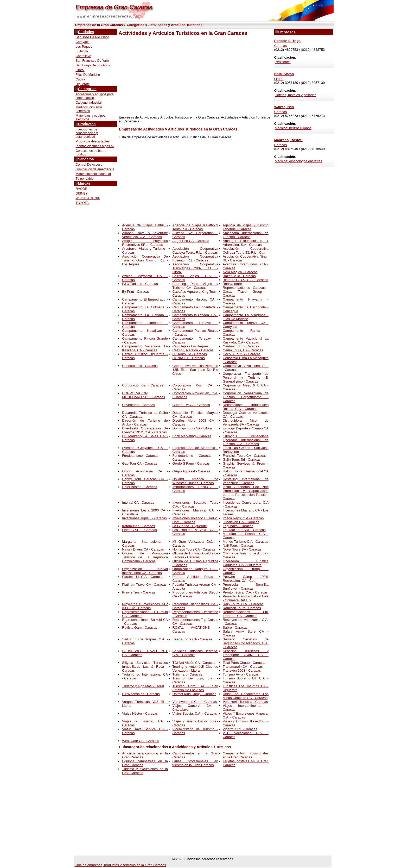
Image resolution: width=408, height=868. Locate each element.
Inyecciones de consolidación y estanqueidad (87, 133)
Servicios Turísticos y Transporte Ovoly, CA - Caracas (246, 655)
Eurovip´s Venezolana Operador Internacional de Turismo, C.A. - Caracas (246, 440)
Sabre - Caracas (235, 627)
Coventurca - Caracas (138, 405)
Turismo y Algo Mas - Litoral (143, 686)
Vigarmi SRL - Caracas (240, 729)
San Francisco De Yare (92, 61)
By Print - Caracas (136, 292)
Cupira (81, 79)
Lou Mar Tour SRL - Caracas (244, 530)
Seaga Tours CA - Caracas (193, 639)
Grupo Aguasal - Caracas (192, 471)
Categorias (87, 89)
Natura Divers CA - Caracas (143, 549)
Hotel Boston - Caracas (139, 487)
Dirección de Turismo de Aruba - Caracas (145, 422)
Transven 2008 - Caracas (242, 670)
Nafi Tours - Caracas (238, 545)
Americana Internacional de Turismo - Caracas (246, 235)
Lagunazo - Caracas (238, 526)
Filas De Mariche (88, 75)
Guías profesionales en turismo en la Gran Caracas (195, 763)
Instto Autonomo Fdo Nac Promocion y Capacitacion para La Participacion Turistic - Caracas (246, 493)
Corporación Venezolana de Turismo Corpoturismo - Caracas (246, 397)
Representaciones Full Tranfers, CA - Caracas (246, 614)
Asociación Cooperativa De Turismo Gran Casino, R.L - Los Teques (145, 260)
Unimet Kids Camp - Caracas (194, 694)
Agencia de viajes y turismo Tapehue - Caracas (246, 227)
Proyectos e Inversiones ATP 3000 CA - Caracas (145, 606)
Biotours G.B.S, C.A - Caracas (245, 280)
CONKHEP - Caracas (189, 358)
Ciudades (86, 32)
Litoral (80, 70)
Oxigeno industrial (89, 103)
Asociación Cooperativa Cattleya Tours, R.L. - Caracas (195, 251)
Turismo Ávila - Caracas (241, 674)
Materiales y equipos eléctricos (91, 117)
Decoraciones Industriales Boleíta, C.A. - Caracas (246, 407)
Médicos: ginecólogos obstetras (298, 161)
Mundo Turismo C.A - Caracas (245, 542)
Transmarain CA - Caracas (243, 667)
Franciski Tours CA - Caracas (245, 456)
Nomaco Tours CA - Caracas (194, 549)
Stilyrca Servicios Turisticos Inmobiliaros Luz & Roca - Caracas (145, 667)
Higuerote (83, 84)
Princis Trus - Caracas (139, 592)
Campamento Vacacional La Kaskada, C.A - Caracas (246, 340)
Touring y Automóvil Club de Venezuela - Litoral (195, 669)
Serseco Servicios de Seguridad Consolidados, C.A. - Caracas (246, 643)
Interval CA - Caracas (138, 502)
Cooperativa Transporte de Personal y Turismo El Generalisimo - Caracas (246, 377)
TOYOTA (82, 203)
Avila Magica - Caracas (240, 272)
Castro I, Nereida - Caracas (193, 350)
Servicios (86, 159)
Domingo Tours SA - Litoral (193, 428)
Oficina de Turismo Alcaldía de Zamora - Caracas (195, 555)
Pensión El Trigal (288, 41)
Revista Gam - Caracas (140, 627)
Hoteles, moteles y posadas (296, 95)
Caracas (280, 46)
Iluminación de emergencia (95, 169)
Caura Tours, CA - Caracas (243, 350)
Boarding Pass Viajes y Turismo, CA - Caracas (195, 286)
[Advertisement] (195, 76)
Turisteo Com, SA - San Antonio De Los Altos (195, 688)
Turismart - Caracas (187, 674)
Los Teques (84, 47)
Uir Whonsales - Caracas (141, 694)
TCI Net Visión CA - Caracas (194, 663)
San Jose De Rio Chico (93, 37)
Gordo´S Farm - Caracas (191, 463)
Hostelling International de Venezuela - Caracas (246, 481)
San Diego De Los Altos (93, 65)
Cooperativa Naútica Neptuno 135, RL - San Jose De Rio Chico (195, 370)
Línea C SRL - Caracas (139, 530)
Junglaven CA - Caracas (241, 522)
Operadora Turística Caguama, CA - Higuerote (246, 563)
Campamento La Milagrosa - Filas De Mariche (246, 317)
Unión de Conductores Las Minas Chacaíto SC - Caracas (246, 696)
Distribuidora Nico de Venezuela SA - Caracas (246, 422)
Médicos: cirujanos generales (89, 109)
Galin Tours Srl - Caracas (242, 460)
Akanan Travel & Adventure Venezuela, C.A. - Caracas (145, 235)
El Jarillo (82, 51)
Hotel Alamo (284, 74)
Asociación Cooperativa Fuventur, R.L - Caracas (195, 258)
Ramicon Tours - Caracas (242, 608)
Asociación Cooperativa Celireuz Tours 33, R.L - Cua (246, 251)
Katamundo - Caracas (138, 526)
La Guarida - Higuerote (190, 526)
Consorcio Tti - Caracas (140, 366)
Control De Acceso (89, 165)
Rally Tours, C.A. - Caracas (243, 604)
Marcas (84, 183)
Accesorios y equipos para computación (95, 96)
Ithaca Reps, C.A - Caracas (243, 518)
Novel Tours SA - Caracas (242, 549)
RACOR (82, 189)
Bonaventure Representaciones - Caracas (244, 286)
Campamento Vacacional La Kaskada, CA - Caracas (145, 348)
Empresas (287, 32)
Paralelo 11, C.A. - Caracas (143, 577)
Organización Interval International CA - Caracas (145, 571)
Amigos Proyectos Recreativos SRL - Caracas (145, 243)
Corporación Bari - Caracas (143, 385)
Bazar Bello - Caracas (239, 276)
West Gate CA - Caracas (141, 741)
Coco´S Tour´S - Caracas (242, 354)
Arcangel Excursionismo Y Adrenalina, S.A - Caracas (246, 243)
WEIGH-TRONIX (88, 198)
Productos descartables (93, 141)
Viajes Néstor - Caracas (140, 713)
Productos (87, 124)
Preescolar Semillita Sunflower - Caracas (246, 586)
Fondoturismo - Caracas (140, 456)
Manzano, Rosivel (288, 140)
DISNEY (82, 193)
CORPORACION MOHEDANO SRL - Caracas (144, 395)
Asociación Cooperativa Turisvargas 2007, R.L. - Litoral (195, 268)
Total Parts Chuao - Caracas (244, 663)
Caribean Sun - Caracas (241, 346)
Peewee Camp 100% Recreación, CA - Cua (246, 579)
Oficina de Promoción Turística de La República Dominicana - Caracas (145, 557)
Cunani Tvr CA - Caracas (191, 405)
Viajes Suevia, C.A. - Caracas (195, 713)
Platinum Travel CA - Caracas (144, 585)
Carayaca (83, 42)
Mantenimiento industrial (93, 174)
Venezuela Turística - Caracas (245, 702)
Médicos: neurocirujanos (293, 128)
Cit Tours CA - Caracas (190, 354)
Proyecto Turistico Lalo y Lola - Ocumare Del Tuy (246, 598)
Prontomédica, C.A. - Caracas (245, 592)
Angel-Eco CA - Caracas (191, 241)
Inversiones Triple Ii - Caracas (144, 518)
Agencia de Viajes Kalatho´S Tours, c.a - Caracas (195, 227)
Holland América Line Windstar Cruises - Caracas (195, 481)
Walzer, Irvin (284, 107)
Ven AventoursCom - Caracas (195, 702)
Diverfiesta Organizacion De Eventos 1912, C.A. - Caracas (145, 430)
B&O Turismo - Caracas (140, 284)
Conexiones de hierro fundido (91, 153)
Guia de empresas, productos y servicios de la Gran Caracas (120, 865)
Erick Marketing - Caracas (192, 436)
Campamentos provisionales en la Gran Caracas (246, 755)
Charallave (84, 56)
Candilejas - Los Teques (191, 346)
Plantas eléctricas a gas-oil (95, 146)
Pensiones (283, 62)
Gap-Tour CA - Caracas (140, 463)
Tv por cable (85, 179)
